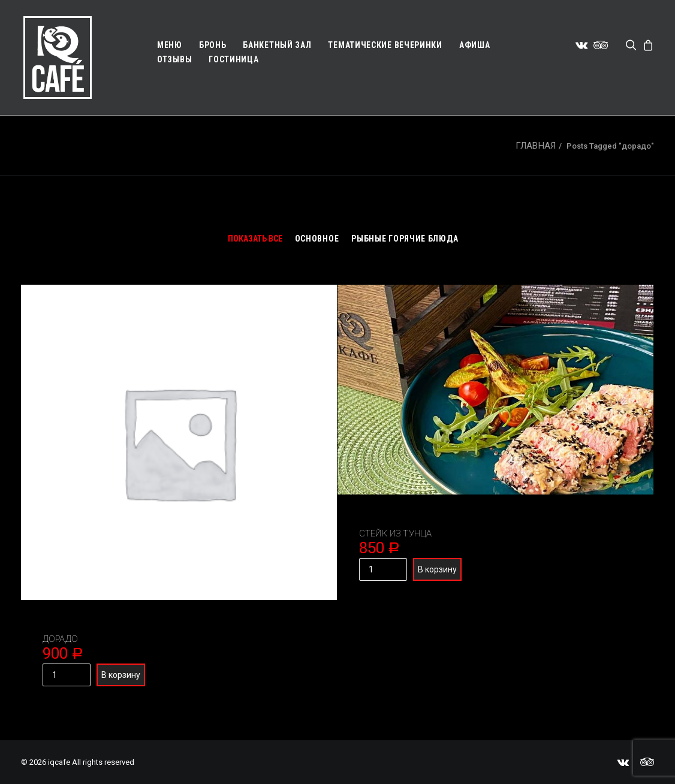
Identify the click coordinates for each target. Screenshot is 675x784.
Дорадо (60, 639)
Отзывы (174, 59)
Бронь (213, 45)
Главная (536, 146)
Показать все (255, 239)
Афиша (475, 45)
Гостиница (233, 59)
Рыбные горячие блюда (405, 239)
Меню (170, 45)
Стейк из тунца (395, 533)
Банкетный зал (277, 45)
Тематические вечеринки (385, 45)
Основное (317, 239)
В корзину (121, 675)
